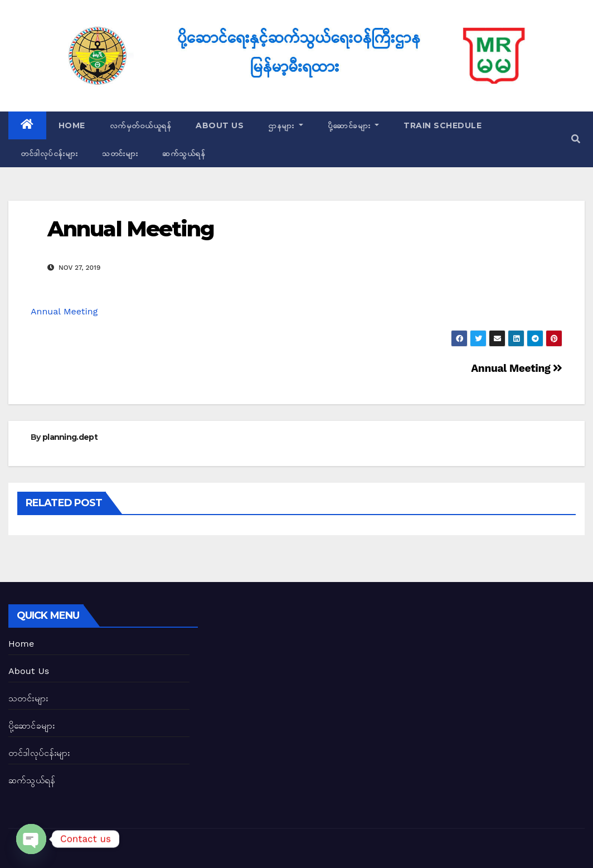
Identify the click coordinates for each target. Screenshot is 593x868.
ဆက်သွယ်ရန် (184, 153)
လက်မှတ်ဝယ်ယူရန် (141, 125)
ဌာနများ (286, 125)
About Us (220, 125)
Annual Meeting (131, 229)
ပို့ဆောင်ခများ (354, 125)
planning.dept (70, 437)
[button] (576, 139)
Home (72, 125)
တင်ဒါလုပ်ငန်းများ (49, 153)
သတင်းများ (120, 153)
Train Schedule (443, 125)
